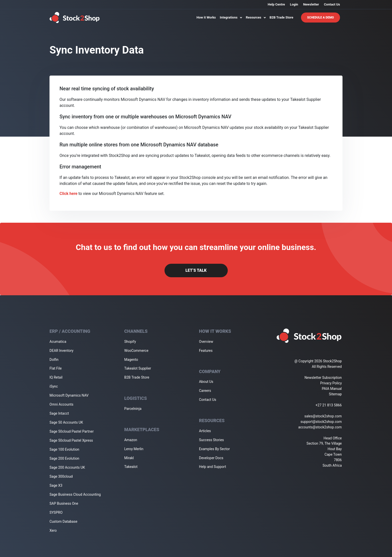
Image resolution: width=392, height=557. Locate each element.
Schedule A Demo (321, 18)
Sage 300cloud (61, 476)
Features (206, 351)
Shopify (130, 342)
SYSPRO (56, 512)
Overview (206, 342)
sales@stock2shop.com (323, 416)
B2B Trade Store (281, 17)
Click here (68, 194)
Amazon (131, 440)
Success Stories (211, 440)
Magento (131, 360)
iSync (54, 386)
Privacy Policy (331, 383)
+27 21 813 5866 (329, 405)
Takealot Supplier (138, 368)
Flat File (56, 368)
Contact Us (332, 4)
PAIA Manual (332, 389)
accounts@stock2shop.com (320, 427)
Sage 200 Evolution (64, 458)
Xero (53, 530)
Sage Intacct (59, 413)
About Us (206, 382)
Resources (256, 17)
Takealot (131, 467)
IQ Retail (56, 377)
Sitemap (335, 394)
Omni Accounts (61, 404)
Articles (205, 431)
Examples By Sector (214, 449)
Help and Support (212, 467)
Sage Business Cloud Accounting (75, 494)
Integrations (231, 17)
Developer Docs (211, 458)
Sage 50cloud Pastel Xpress (71, 440)
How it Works (206, 17)
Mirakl (129, 458)
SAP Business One (64, 503)
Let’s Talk (196, 270)
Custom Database (63, 521)
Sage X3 (56, 485)
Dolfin (54, 360)
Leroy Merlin (134, 449)
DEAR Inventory (61, 351)
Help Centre (276, 4)
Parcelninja (133, 409)
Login (294, 4)
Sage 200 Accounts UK (67, 467)
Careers (205, 391)
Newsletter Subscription (323, 378)
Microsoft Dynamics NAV (69, 395)
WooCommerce (136, 351)
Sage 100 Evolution (64, 449)
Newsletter (311, 4)
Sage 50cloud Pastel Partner (72, 431)
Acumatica (58, 342)
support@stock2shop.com (321, 422)
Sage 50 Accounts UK (66, 422)
